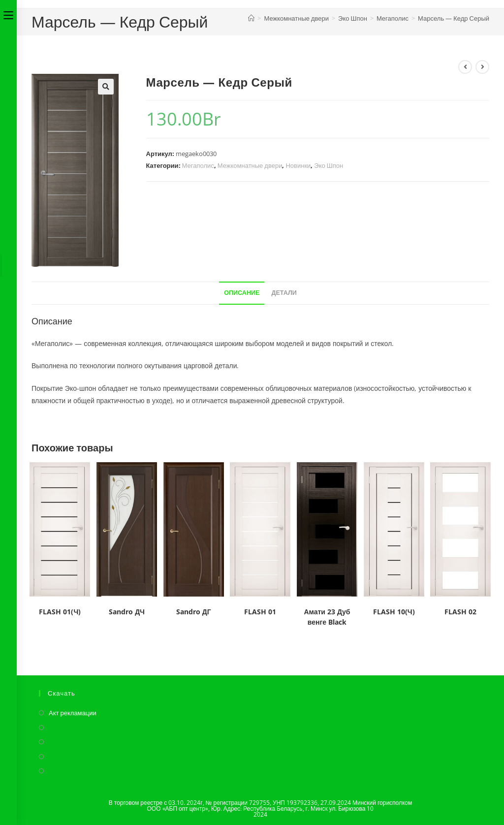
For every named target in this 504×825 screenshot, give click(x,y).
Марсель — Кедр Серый (454, 18)
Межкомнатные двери (250, 165)
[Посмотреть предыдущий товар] (465, 67)
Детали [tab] (284, 293)
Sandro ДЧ (127, 612)
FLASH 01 (260, 612)
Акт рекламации (73, 713)
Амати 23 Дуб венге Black (327, 617)
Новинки (298, 165)
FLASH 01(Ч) (60, 612)
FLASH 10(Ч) (394, 612)
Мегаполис (198, 165)
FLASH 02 (460, 612)
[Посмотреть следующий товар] (482, 67)
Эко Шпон (329, 165)
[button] (106, 87)
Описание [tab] (242, 293)
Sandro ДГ (194, 612)
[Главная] (251, 18)
